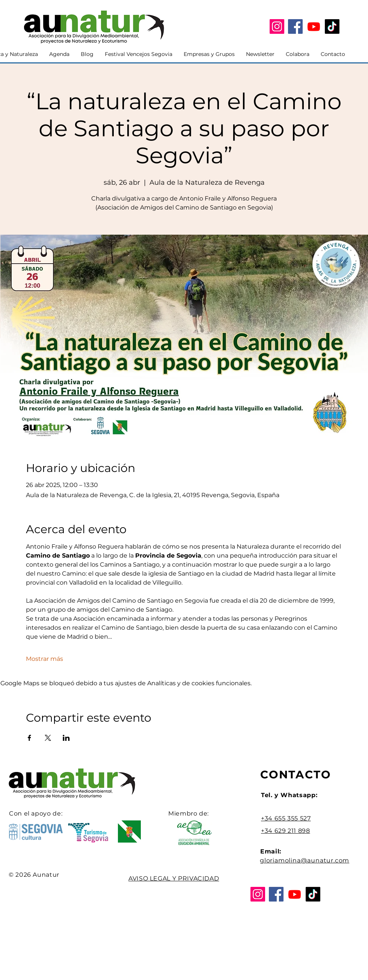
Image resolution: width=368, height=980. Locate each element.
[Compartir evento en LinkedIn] (66, 738)
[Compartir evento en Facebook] (29, 738)
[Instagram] (277, 26)
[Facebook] (295, 26)
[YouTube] (314, 26)
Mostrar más (44, 659)
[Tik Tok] (332, 26)
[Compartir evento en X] (48, 738)
